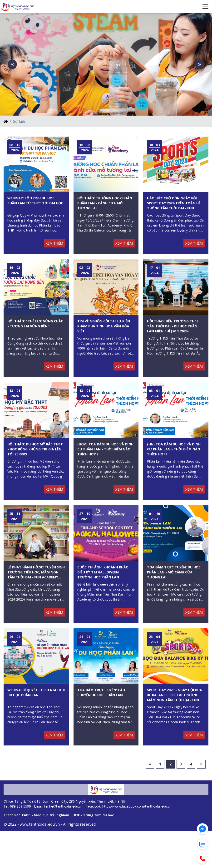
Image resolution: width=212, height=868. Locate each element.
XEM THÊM (54, 264)
